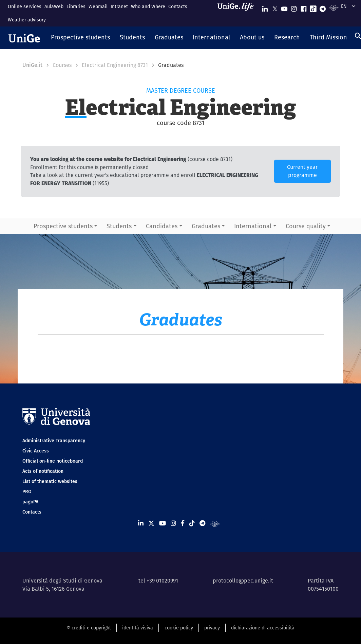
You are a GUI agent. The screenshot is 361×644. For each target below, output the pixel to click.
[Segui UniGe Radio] (334, 7)
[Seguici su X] (275, 7)
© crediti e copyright (89, 628)
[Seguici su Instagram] (294, 7)
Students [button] (119, 226)
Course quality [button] (306, 226)
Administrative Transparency (54, 441)
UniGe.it (32, 65)
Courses (62, 65)
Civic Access (36, 451)
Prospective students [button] (63, 226)
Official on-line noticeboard (53, 461)
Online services (25, 6)
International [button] (253, 226)
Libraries (76, 6)
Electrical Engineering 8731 (115, 65)
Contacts (178, 6)
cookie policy (179, 628)
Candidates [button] (162, 226)
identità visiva (138, 628)
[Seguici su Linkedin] (265, 7)
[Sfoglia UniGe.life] (238, 13)
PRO (27, 491)
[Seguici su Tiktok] (313, 7)
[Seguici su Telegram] (323, 7)
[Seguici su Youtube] (284, 7)
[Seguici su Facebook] (304, 7)
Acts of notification (43, 471)
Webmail (98, 6)
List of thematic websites (50, 481)
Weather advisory (27, 20)
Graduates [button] (206, 226)
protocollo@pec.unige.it (243, 581)
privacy (212, 628)
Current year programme (302, 171)
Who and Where (148, 6)
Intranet (119, 6)
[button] (81, 38)
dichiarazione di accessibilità (263, 628)
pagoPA (30, 502)
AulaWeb (54, 6)
